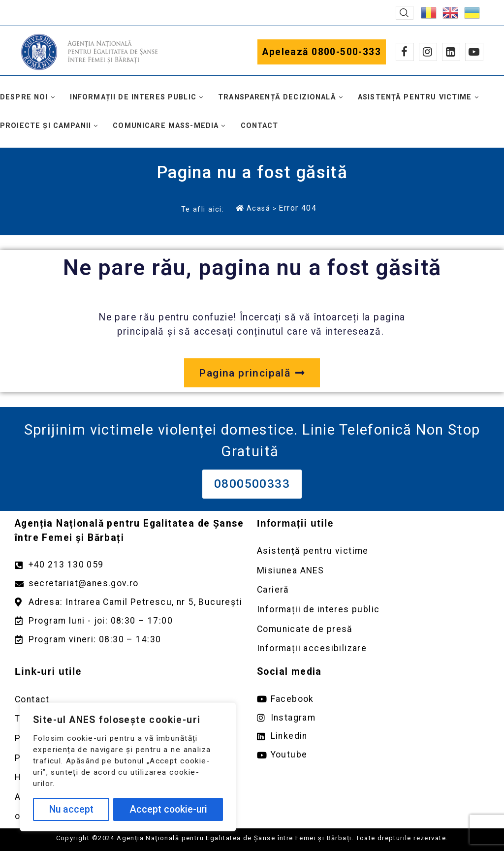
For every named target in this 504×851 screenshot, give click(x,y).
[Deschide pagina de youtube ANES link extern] (373, 755)
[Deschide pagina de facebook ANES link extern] (373, 699)
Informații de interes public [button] (133, 97)
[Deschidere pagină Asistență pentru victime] (373, 551)
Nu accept (71, 809)
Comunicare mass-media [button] (166, 126)
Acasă (253, 208)
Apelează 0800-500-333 (322, 52)
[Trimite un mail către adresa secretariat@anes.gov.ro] (131, 583)
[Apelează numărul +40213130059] (131, 565)
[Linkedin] (451, 52)
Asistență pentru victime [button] (415, 97)
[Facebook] (405, 52)
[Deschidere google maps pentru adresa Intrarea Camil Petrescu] (131, 602)
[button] (405, 13)
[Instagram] (428, 52)
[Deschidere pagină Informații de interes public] (373, 610)
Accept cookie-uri (168, 809)
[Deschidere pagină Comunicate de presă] (373, 629)
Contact (260, 126)
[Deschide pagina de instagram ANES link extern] (373, 718)
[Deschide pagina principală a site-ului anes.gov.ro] (252, 373)
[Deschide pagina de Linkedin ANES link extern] (373, 736)
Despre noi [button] (24, 97)
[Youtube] (474, 52)
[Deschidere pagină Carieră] (373, 590)
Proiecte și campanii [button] (46, 126)
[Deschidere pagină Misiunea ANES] (373, 571)
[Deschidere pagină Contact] (131, 700)
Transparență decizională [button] (277, 97)
